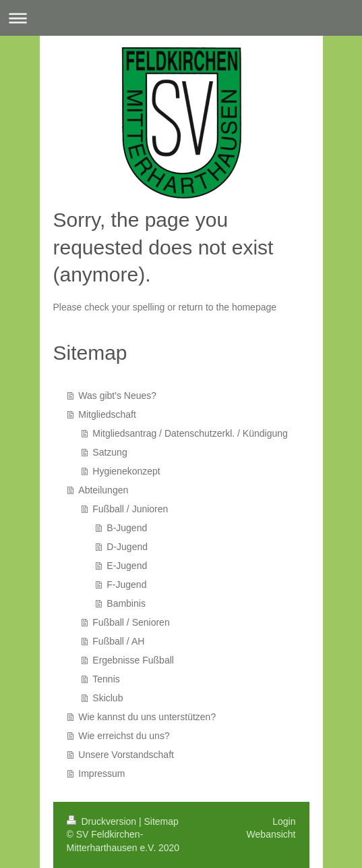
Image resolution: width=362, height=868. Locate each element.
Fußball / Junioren (130, 509)
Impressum (101, 774)
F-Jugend (126, 585)
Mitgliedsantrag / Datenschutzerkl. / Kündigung (190, 433)
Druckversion (103, 821)
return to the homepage (228, 307)
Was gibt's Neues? (117, 396)
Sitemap (161, 821)
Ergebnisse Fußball (133, 660)
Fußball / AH (118, 641)
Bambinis (126, 603)
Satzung (110, 452)
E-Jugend (127, 566)
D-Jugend (127, 547)
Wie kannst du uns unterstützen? (147, 717)
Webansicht (271, 834)
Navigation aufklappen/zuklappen (181, 18)
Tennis (106, 679)
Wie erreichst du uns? (124, 736)
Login (284, 821)
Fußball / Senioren (131, 622)
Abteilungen (103, 490)
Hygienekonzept (126, 471)
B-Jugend (127, 528)
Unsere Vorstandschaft (126, 755)
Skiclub (108, 698)
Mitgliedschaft (107, 414)
